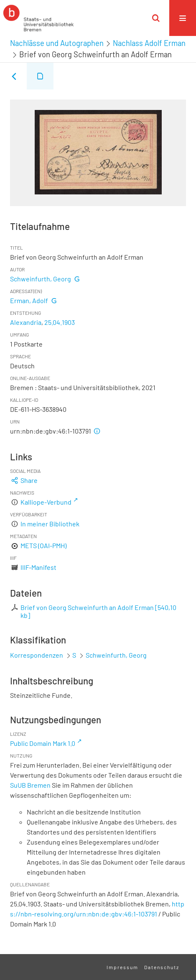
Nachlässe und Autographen (57, 43)
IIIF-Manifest (38, 567)
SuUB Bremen (30, 785)
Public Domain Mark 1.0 (43, 743)
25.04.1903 (60, 322)
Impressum (122, 967)
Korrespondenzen (37, 655)
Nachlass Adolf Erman (149, 43)
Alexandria (26, 322)
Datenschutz (162, 967)
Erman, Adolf (29, 300)
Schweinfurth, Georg (41, 279)
